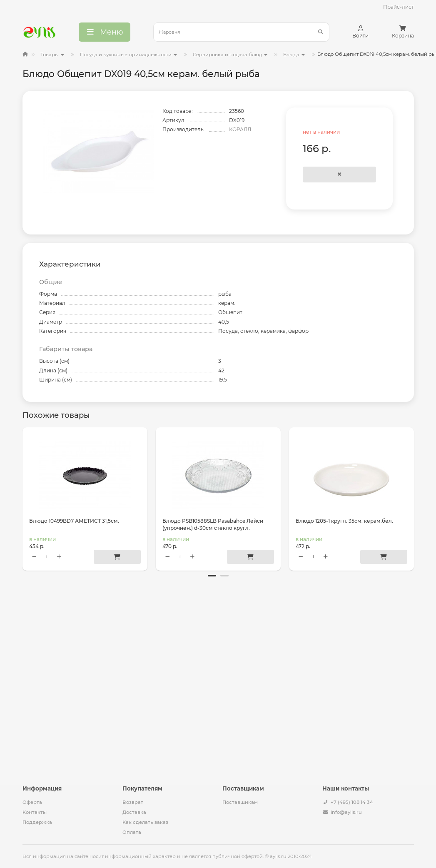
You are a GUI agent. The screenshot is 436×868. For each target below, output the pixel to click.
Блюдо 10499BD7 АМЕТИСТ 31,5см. (74, 521)
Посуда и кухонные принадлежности (128, 55)
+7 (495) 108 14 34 (352, 802)
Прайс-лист (399, 7)
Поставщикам (240, 802)
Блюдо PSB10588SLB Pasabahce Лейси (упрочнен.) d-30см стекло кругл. (213, 524)
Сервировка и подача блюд (230, 55)
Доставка (134, 812)
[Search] (241, 32)
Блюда (294, 55)
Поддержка (37, 822)
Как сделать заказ (145, 822)
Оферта (32, 802)
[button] (212, 583)
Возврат (133, 802)
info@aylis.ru (346, 812)
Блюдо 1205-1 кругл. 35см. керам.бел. (344, 521)
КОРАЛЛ (240, 129)
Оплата (132, 832)
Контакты (35, 812)
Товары (52, 55)
